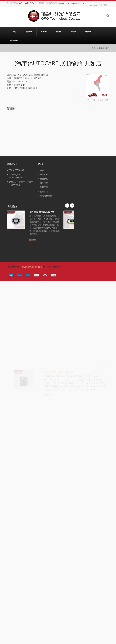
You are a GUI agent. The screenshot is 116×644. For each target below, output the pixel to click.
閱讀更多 (33, 240)
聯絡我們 (88, 32)
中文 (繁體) (103, 5)
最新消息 (59, 32)
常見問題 (73, 32)
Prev (67, 206)
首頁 (14, 32)
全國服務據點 (14, 40)
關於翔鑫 (29, 32)
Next (72, 206)
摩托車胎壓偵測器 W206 (42, 212)
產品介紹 (44, 32)
